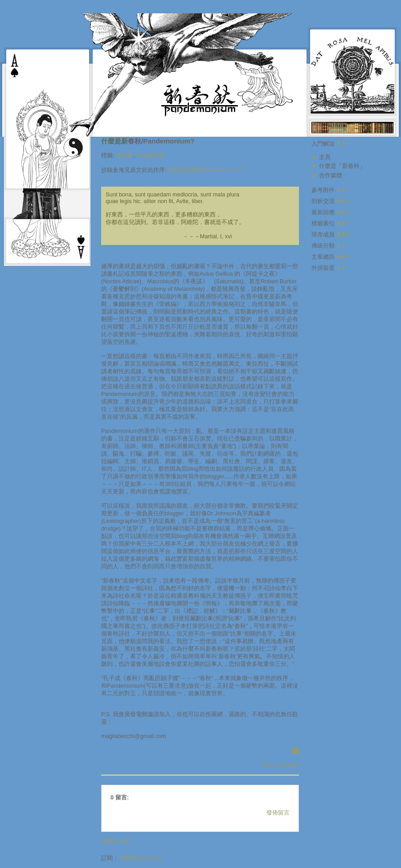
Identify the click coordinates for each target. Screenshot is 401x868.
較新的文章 (116, 841)
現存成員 (331, 234)
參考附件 (331, 190)
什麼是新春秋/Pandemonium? (148, 141)
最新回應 (331, 212)
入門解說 (331, 144)
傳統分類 (331, 246)
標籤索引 (331, 223)
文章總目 (331, 257)
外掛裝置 (331, 268)
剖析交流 (331, 201)
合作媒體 (331, 175)
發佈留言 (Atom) (141, 858)
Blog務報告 (151, 155)
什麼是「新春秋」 (342, 166)
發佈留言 (278, 813)
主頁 (325, 157)
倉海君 (125, 155)
